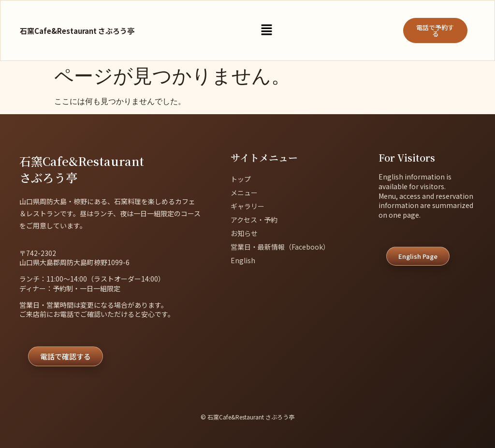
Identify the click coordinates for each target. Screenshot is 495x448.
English (243, 260)
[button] (266, 30)
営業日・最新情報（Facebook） (280, 247)
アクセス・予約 (254, 220)
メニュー (244, 193)
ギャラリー (247, 206)
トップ (241, 179)
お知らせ (244, 233)
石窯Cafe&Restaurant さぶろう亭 (77, 31)
